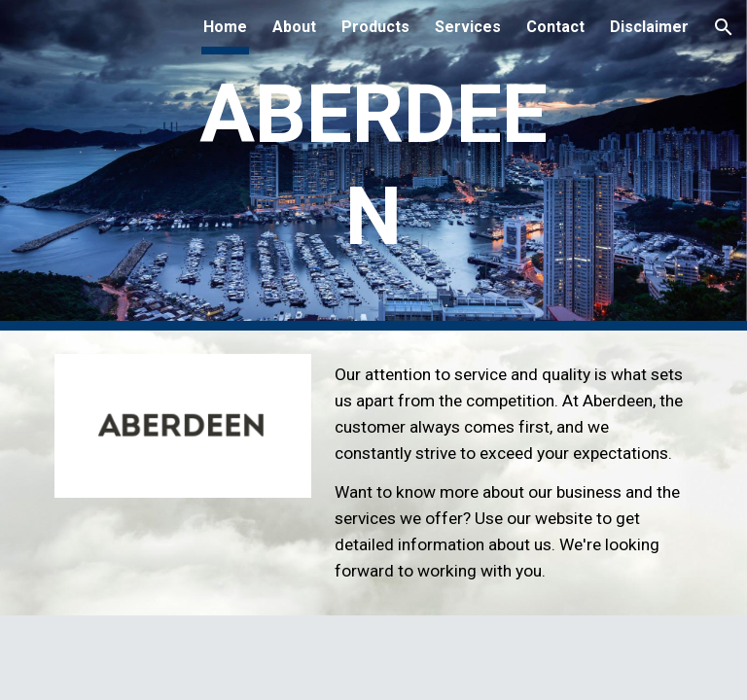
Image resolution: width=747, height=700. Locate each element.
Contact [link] (555, 27)
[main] (373, 165)
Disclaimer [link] (649, 27)
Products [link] (375, 27)
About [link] (294, 27)
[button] (724, 27)
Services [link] (468, 27)
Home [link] (225, 27)
